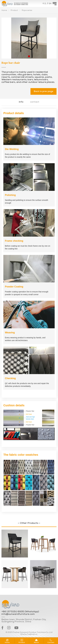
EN (50, 4)
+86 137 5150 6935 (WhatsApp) (20, 612)
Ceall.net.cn (32, 634)
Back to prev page (43, 91)
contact (35, 102)
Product (14, 10)
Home (4, 10)
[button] (29, 56)
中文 (44, 4)
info (21, 102)
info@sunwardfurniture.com (18, 614)
